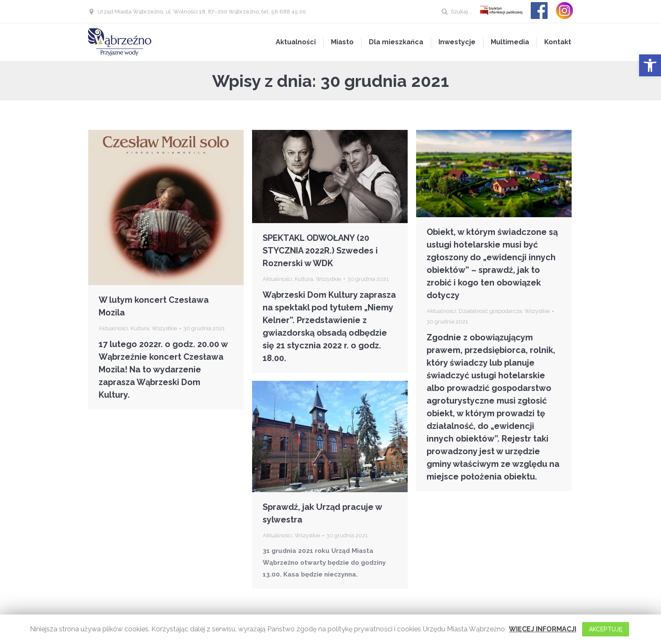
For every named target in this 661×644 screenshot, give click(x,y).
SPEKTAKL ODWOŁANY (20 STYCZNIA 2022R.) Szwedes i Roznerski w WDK (320, 251)
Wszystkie (164, 328)
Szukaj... (461, 12)
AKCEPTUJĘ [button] (606, 629)
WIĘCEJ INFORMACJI (543, 629)
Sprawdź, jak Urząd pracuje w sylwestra (322, 513)
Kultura (140, 328)
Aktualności (113, 328)
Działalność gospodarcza (490, 311)
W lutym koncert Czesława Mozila (154, 306)
